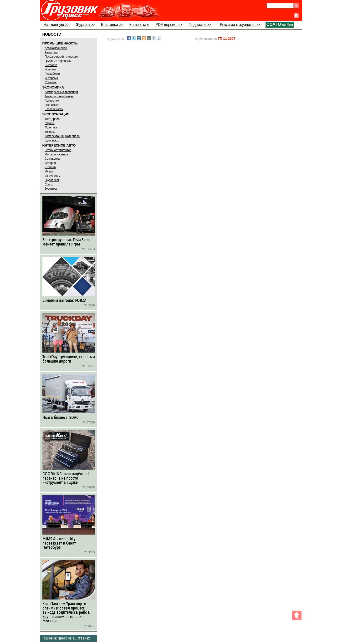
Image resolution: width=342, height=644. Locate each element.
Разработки (52, 74)
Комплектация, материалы (63, 136)
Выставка (51, 65)
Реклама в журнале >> (240, 25)
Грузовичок (52, 180)
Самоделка (52, 159)
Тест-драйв (52, 119)
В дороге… (52, 140)
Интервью (51, 78)
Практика (51, 128)
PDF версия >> (169, 25)
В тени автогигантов (58, 150)
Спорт (49, 184)
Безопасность (54, 109)
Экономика (52, 105)
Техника (50, 132)
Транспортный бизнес (59, 96)
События (51, 82)
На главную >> (57, 25)
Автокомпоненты (56, 48)
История (50, 163)
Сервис (50, 123)
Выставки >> (112, 25)
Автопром (51, 52)
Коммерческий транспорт (62, 92)
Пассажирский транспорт (61, 57)
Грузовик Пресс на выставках (66, 638)
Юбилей (50, 167)
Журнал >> (86, 25)
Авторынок (52, 101)
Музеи (49, 172)
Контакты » (139, 25)
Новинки (50, 69)
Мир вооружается (56, 154)
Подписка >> (200, 25)
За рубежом (53, 176)
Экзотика (51, 189)
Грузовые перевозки (58, 61)
